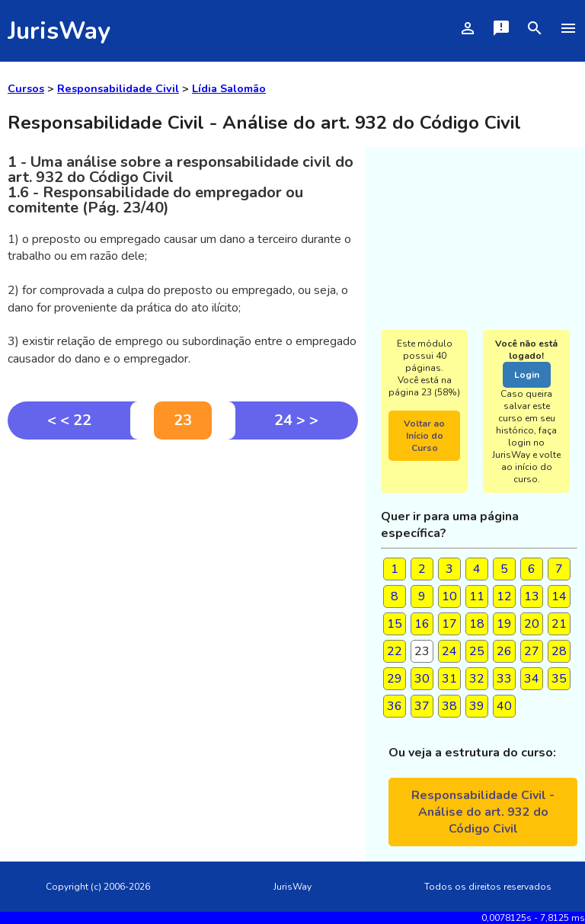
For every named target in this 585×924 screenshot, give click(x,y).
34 (532, 679)
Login (527, 375)
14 (559, 596)
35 (559, 679)
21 (559, 624)
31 (449, 679)
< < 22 (69, 420)
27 (532, 651)
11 (477, 596)
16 (422, 624)
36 (395, 706)
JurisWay (59, 31)
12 (504, 596)
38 (449, 706)
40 (504, 706)
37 (422, 706)
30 (422, 679)
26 (504, 651)
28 (559, 651)
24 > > (296, 420)
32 (477, 679)
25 (477, 651)
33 (504, 679)
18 (477, 624)
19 (504, 624)
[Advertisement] (183, 554)
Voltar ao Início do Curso (424, 436)
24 (449, 651)
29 (395, 679)
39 (477, 706)
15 (395, 624)
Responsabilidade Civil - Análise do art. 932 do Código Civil (483, 812)
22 (395, 651)
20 (532, 624)
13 (532, 596)
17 (449, 624)
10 (449, 596)
